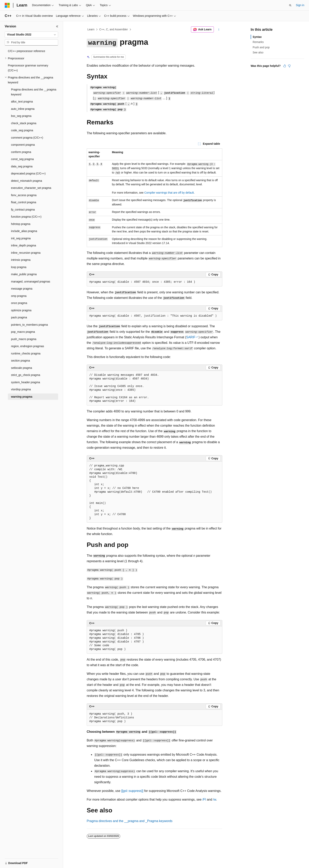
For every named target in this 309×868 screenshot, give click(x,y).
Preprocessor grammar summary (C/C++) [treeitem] (28, 68)
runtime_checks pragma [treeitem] (26, 353)
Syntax (257, 37)
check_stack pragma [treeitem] (24, 123)
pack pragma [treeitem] (19, 317)
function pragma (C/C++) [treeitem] (26, 217)
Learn (91, 29)
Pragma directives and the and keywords (130, 821)
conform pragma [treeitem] (21, 152)
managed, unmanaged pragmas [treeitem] (31, 282)
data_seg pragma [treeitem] (22, 166)
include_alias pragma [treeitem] (24, 231)
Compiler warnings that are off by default (169, 193)
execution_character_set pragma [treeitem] (31, 188)
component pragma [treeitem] (23, 145)
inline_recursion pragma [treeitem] (26, 253)
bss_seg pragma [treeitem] (21, 116)
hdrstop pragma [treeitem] (21, 224)
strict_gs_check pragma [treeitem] (26, 375)
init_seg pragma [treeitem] (21, 238)
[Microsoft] (7, 5)
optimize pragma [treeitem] (21, 310)
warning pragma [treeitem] (22, 397)
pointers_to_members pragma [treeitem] (29, 325)
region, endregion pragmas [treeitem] (27, 346)
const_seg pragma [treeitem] (22, 159)
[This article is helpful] (285, 66)
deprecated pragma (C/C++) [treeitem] (28, 173)
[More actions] (219, 30)
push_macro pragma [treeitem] (24, 339)
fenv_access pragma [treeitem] (24, 195)
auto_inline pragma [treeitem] (23, 109)
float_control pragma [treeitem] (24, 202)
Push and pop (261, 47)
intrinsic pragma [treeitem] (21, 260)
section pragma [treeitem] (20, 361)
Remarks (258, 42)
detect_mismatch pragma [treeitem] (27, 181)
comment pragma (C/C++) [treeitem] (27, 138)
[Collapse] (57, 26)
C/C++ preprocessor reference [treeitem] (27, 51)
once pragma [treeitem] (19, 303)
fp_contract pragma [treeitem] (23, 210)
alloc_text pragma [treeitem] (22, 102)
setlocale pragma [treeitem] (22, 368)
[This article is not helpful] (289, 66)
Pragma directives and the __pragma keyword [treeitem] (34, 92)
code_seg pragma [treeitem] (22, 130)
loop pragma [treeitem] (19, 267)
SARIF (191, 337)
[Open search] (290, 5)
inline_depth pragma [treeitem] (24, 245)
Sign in (300, 5)
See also (258, 52)
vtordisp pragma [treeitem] (21, 389)
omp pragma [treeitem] (19, 296)
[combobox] (31, 35)
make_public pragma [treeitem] (24, 274)
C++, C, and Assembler (114, 29)
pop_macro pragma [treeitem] (23, 332)
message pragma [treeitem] (22, 289)
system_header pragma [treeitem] (26, 382)
